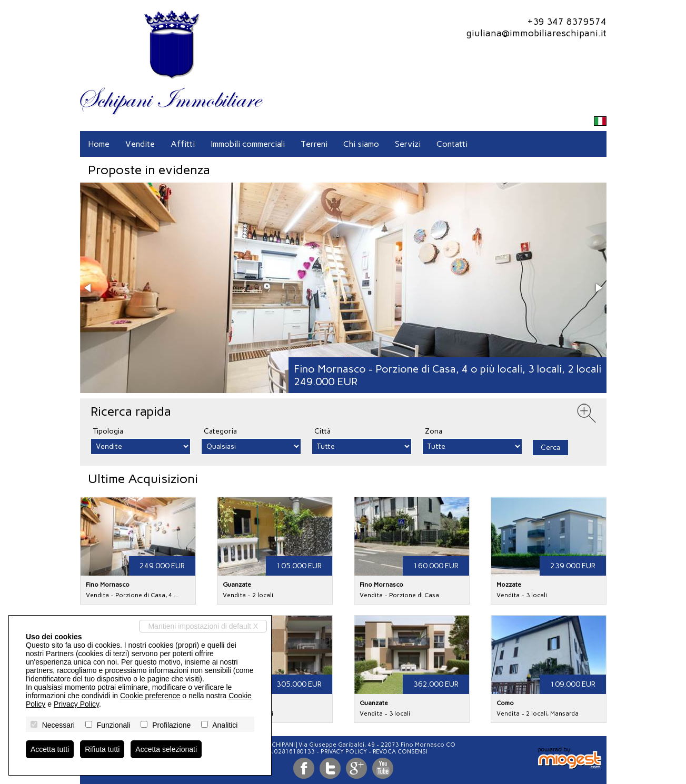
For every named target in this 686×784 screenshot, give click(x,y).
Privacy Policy (344, 752)
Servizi (408, 144)
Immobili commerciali (248, 144)
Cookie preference (150, 696)
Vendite (140, 144)
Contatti (452, 144)
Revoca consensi (400, 752)
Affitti (183, 144)
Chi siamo (361, 144)
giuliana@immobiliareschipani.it (536, 33)
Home (99, 144)
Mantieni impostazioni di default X (203, 626)
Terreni (314, 144)
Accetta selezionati (166, 749)
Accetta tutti (50, 749)
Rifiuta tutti (102, 749)
